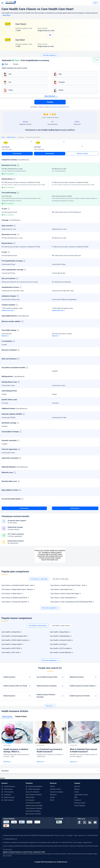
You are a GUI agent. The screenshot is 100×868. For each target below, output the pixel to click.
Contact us (78, 800)
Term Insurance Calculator (34, 795)
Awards (52, 797)
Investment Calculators (35, 786)
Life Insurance (8, 789)
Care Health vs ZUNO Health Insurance (15, 640)
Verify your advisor (80, 803)
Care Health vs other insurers (38, 626)
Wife (60, 74)
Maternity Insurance (77, 677)
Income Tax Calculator (33, 792)
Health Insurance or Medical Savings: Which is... (16, 750)
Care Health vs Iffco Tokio (10, 652)
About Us (77, 786)
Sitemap (77, 789)
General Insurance (9, 786)
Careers (77, 792)
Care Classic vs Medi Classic (12, 594)
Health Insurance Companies (47, 686)
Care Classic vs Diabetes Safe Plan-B (14, 598)
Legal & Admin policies (81, 795)
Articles (52, 786)
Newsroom (53, 795)
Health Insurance (11, 137)
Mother (61, 90)
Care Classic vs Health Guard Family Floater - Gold (68, 585)
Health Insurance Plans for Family (15, 686)
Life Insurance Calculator (33, 803)
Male (6, 64)
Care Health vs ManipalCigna (60, 636)
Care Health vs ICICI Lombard (60, 648)
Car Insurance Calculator (33, 811)
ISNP (76, 797)
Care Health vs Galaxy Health (12, 644)
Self (10, 74)
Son (10, 82)
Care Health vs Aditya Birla (11, 632)
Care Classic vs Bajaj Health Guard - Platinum (17, 589)
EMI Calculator (30, 797)
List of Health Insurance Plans (47, 677)
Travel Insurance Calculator (34, 808)
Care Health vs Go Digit (58, 644)
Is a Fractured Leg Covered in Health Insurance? (49, 750)
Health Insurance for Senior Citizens (82, 686)
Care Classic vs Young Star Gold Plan (14, 602)
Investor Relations (80, 806)
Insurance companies (56, 792)
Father (11, 90)
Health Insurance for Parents (80, 696)
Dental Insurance (9, 696)
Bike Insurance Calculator (33, 814)
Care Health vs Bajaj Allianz (59, 632)
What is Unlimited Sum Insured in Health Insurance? (83, 750)
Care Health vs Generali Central (61, 640)
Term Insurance (9, 792)
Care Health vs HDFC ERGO (11, 648)
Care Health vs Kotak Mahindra (60, 652)
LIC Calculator (30, 800)
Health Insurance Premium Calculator (46, 696)
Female (16, 64)
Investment (7, 795)
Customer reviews (55, 789)
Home (3, 137)
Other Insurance (9, 800)
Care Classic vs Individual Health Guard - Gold (17, 585)
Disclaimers (5, 771)
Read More (7, 15)
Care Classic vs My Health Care (61, 589)
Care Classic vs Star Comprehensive (63, 598)
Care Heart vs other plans (60, 579)
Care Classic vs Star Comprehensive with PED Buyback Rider (71, 602)
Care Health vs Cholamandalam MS (14, 636)
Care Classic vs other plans (39, 579)
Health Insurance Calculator (34, 806)
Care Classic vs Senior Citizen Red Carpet (65, 594)
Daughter (62, 82)
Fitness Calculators (34, 789)
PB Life (52, 800)
